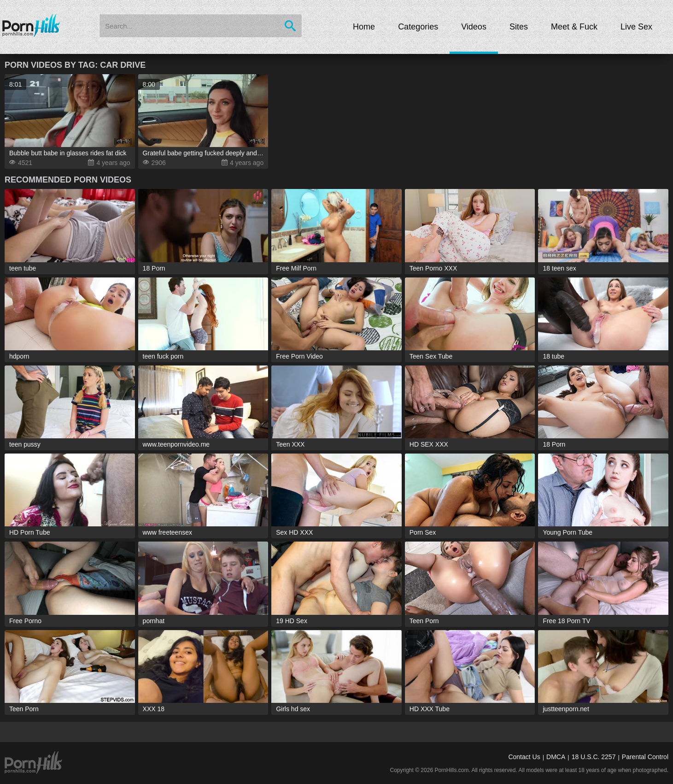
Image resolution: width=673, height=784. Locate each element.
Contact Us (524, 757)
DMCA (556, 757)
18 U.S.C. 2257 (594, 757)
